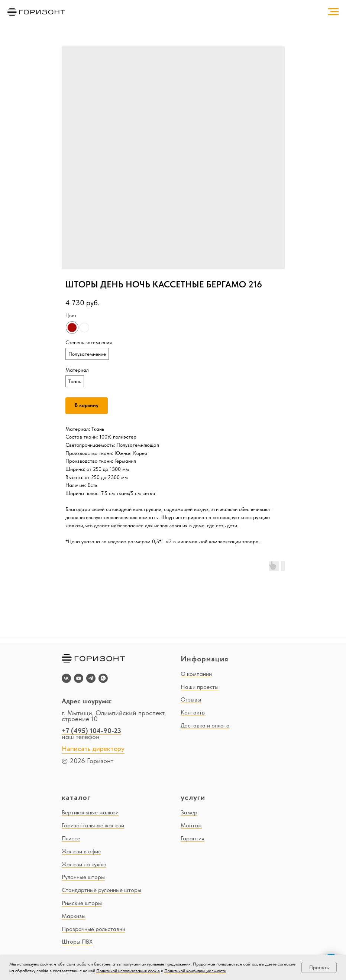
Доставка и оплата (205, 725)
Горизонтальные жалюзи (93, 825)
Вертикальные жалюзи (90, 812)
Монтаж (191, 825)
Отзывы (191, 699)
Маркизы (74, 916)
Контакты (193, 712)
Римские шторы (82, 903)
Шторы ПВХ (77, 942)
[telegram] (91, 678)
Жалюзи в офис (81, 851)
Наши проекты (200, 687)
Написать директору (93, 749)
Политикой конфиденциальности (195, 971)
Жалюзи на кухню (84, 864)
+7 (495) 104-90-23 (91, 731)
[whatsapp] (103, 678)
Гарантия (193, 838)
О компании (196, 674)
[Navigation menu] (333, 12)
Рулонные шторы (83, 877)
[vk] (66, 678)
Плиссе (71, 838)
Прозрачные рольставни (93, 929)
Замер (189, 812)
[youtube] (79, 678)
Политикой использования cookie (128, 971)
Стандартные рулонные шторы (101, 890)
